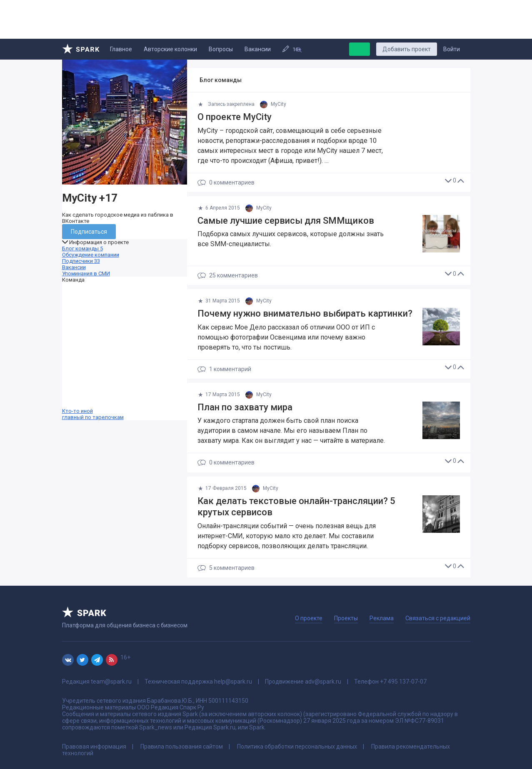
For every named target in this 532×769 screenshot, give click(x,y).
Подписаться (89, 232)
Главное (121, 49)
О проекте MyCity (235, 117)
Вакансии (258, 49)
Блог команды (82, 248)
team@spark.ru (111, 682)
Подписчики (81, 261)
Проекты (346, 618)
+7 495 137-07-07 (403, 682)
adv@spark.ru (323, 682)
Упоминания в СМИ (86, 273)
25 (228, 276)
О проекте (309, 618)
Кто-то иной (125, 352)
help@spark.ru (233, 682)
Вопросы (221, 49)
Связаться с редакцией (438, 618)
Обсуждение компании (91, 255)
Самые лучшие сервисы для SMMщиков (286, 221)
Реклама (382, 618)
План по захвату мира (245, 407)
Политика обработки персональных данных (297, 747)
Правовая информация (94, 747)
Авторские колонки (170, 49)
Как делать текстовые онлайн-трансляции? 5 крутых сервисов (296, 507)
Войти (452, 49)
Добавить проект (407, 49)
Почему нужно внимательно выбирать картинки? (305, 313)
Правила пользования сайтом (182, 747)
